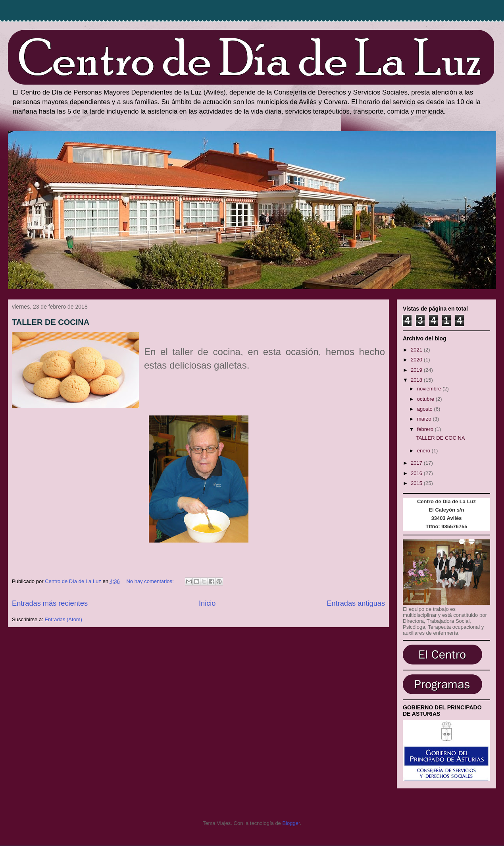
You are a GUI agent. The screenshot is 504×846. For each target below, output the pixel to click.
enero (424, 451)
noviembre (430, 389)
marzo (425, 419)
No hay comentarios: (151, 581)
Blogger (291, 823)
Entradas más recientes (50, 603)
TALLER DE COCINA (51, 322)
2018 (417, 380)
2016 (417, 473)
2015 (417, 483)
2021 (417, 350)
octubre (426, 399)
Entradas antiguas (356, 603)
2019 (417, 370)
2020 (417, 360)
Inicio (207, 603)
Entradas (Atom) (63, 619)
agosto (426, 409)
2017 (417, 463)
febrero (426, 429)
